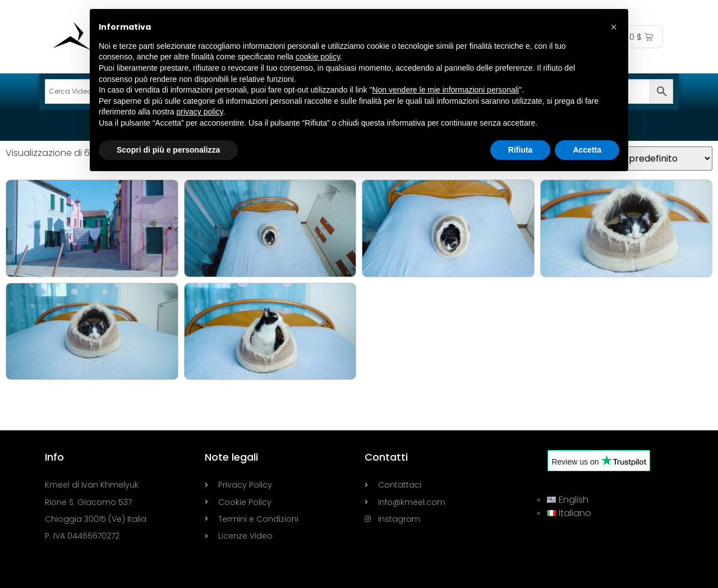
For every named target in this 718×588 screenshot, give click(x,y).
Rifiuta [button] (521, 150)
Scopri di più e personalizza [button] (168, 150)
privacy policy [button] (200, 112)
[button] (614, 27)
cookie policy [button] (318, 57)
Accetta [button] (587, 150)
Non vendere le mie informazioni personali (445, 90)
